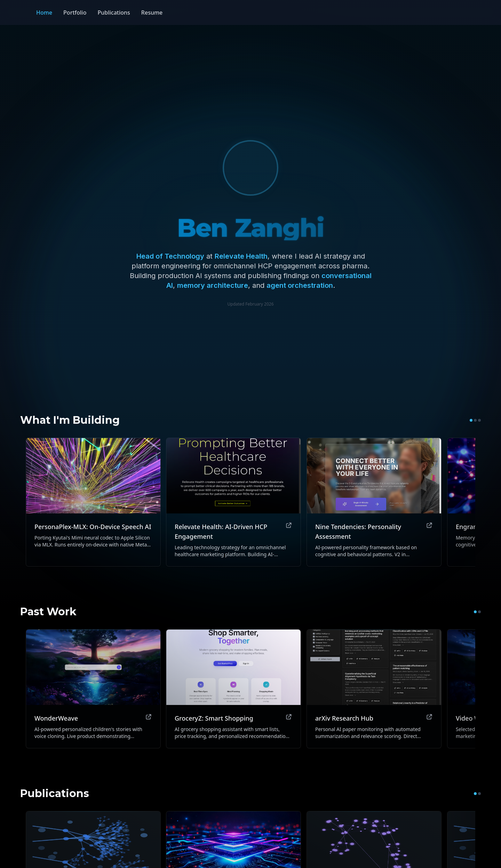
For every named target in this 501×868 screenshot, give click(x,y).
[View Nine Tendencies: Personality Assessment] (374, 502)
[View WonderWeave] (93, 689)
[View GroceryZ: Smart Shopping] (233, 689)
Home (44, 13)
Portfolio (75, 13)
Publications (114, 13)
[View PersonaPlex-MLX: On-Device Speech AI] (93, 502)
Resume (152, 13)
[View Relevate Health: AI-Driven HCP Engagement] (233, 502)
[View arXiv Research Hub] (374, 689)
